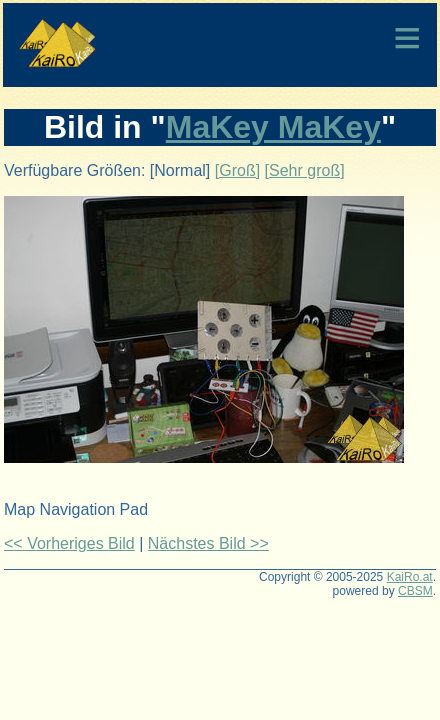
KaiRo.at (410, 577)
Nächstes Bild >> (208, 543)
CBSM (415, 591)
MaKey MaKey (273, 127)
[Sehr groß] (305, 170)
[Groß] (237, 170)
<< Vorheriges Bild (69, 543)
